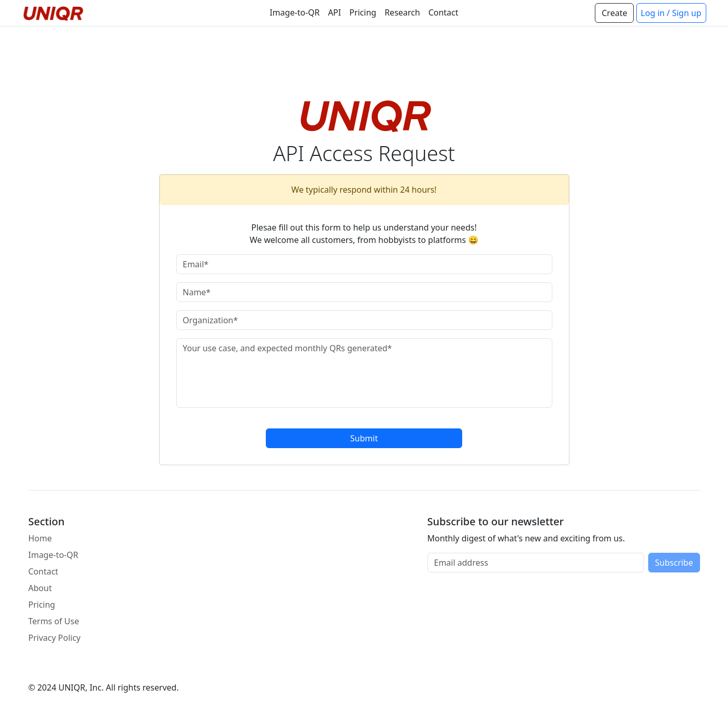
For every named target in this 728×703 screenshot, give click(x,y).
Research (402, 12)
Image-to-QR (294, 12)
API (334, 12)
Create (614, 13)
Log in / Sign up (671, 13)
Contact (444, 12)
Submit (364, 438)
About (40, 588)
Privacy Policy (55, 638)
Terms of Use (54, 621)
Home (40, 538)
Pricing (363, 12)
